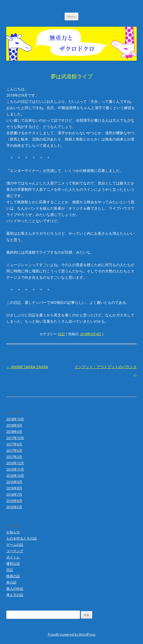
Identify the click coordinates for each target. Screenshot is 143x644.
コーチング (15, 551)
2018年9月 (14, 425)
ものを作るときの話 (22, 538)
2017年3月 (14, 457)
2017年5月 (14, 450)
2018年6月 (14, 432)
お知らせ (13, 532)
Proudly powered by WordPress (72, 634)
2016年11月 (15, 469)
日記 (61, 334)
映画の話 (13, 576)
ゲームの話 (15, 545)
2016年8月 (14, 488)
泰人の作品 (15, 589)
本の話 (11, 582)
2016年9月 (14, 482)
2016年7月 (14, 494)
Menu (71, 16)
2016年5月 (14, 507)
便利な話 (13, 563)
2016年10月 (15, 475)
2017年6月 (14, 444)
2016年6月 (14, 501)
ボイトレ (13, 557)
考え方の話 (15, 595)
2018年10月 (15, 419)
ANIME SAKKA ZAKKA (27, 367)
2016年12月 (15, 463)
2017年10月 (15, 438)
